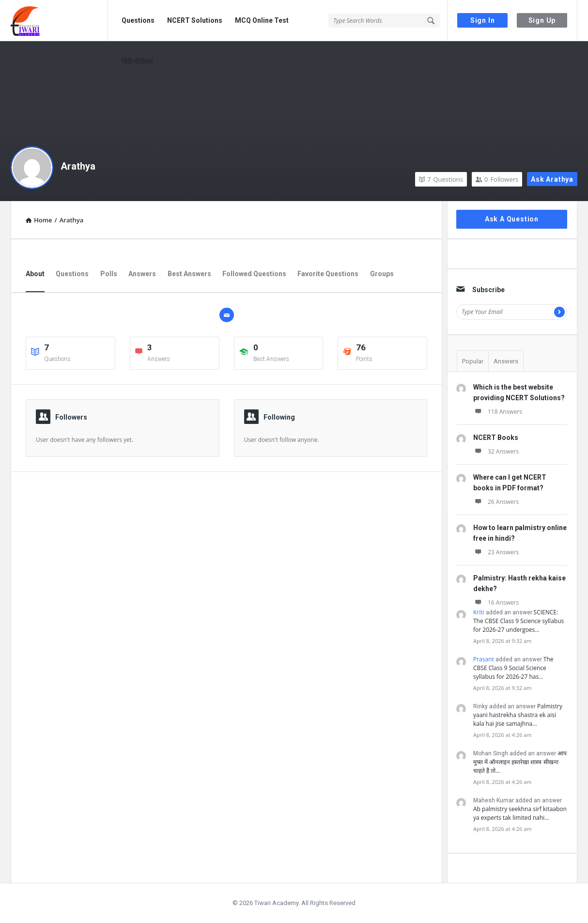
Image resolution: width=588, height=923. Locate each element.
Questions (138, 20)
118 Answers (498, 412)
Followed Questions (254, 274)
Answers (142, 274)
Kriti (479, 612)
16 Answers (496, 602)
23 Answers (496, 552)
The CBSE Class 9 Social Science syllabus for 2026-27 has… (513, 668)
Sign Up (542, 20)
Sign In (483, 20)
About (35, 274)
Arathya (78, 166)
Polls (109, 274)
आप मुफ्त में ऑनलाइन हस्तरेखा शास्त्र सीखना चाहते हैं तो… (520, 762)
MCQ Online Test (262, 20)
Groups (382, 274)
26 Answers (496, 502)
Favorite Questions (328, 274)
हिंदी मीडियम (137, 62)
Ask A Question (512, 219)
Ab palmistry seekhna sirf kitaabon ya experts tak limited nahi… (520, 813)
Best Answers (189, 274)
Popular (473, 361)
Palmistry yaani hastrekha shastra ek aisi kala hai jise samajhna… (518, 715)
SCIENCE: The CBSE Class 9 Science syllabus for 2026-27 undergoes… (518, 621)
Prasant (484, 659)
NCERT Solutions (195, 20)
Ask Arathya (552, 179)
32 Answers (496, 451)
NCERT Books (496, 438)
